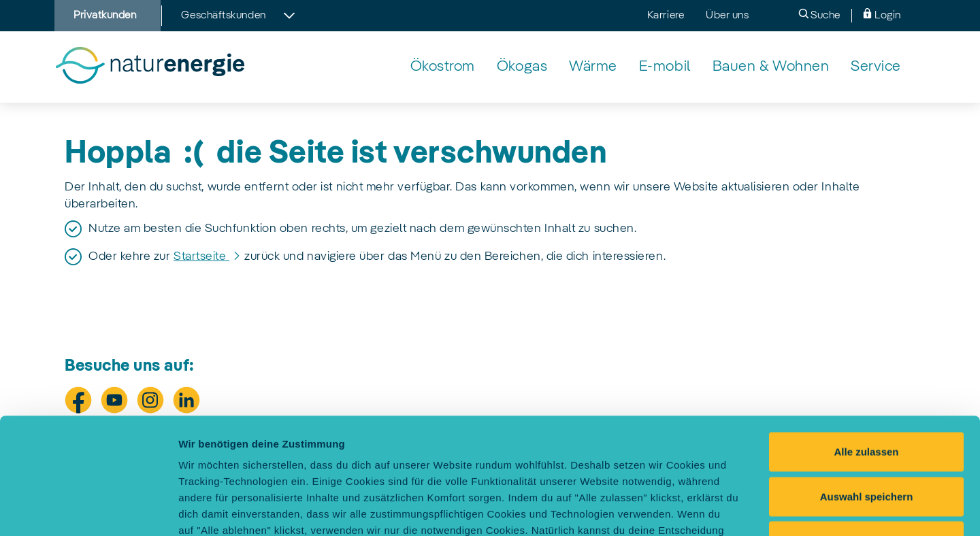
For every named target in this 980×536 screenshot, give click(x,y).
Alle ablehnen (866, 432)
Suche (819, 15)
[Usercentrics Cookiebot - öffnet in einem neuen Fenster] (88, 509)
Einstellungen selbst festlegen (764, 509)
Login (882, 15)
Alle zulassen (866, 342)
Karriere (666, 16)
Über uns (727, 16)
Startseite (201, 256)
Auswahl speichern (867, 387)
